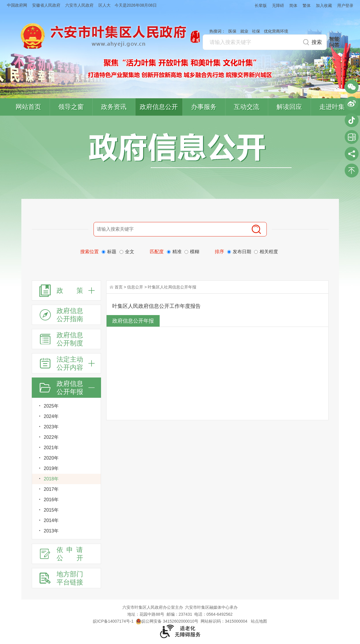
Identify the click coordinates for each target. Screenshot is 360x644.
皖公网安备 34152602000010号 (167, 621)
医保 (232, 31)
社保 (256, 31)
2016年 (51, 500)
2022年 (51, 437)
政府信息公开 (159, 107)
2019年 (51, 468)
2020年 (51, 458)
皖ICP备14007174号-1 (113, 621)
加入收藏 (324, 5)
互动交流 (247, 107)
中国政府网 (17, 5)
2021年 (51, 448)
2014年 (51, 520)
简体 (293, 5)
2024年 (51, 416)
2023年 (51, 427)
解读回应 (289, 107)
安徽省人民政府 (46, 5)
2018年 (51, 479)
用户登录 (345, 5)
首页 (119, 287)
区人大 (105, 5)
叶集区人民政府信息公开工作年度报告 (156, 306)
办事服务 (204, 107)
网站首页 (28, 107)
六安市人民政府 (79, 5)
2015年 (51, 510)
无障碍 (278, 5)
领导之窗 (71, 107)
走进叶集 (332, 107)
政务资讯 (114, 107)
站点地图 (259, 621)
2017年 (51, 489)
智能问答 (334, 42)
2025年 (51, 406)
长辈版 (261, 5)
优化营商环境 (276, 31)
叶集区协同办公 (352, 137)
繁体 (307, 5)
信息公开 (135, 287)
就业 (244, 31)
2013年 (51, 531)
